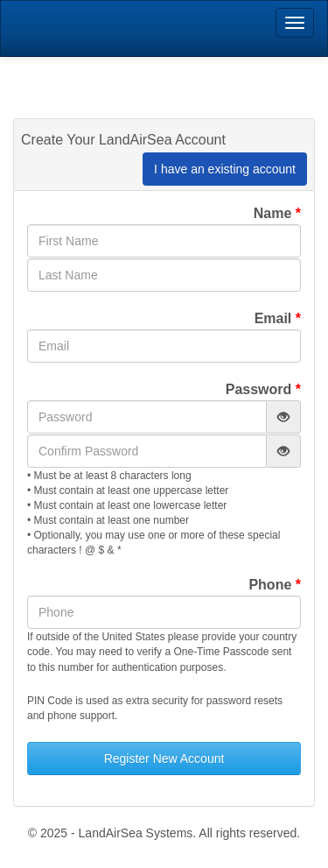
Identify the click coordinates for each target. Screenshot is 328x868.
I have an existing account (225, 169)
